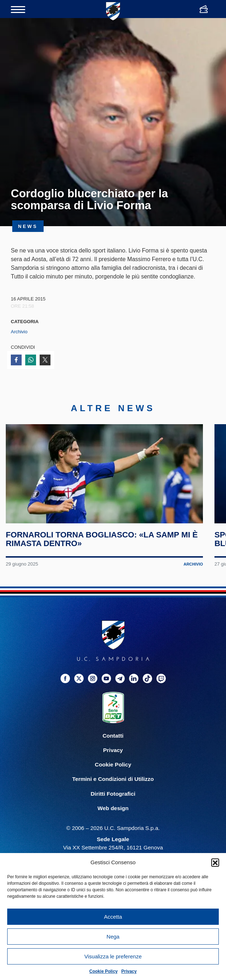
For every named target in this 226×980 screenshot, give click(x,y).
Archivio (19, 332)
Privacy (129, 971)
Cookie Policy (104, 971)
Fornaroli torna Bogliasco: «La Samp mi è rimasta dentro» (102, 544)
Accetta (113, 917)
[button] (215, 862)
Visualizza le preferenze (113, 956)
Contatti (113, 741)
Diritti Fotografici (113, 798)
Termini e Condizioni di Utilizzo (113, 784)
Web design (113, 813)
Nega (113, 937)
